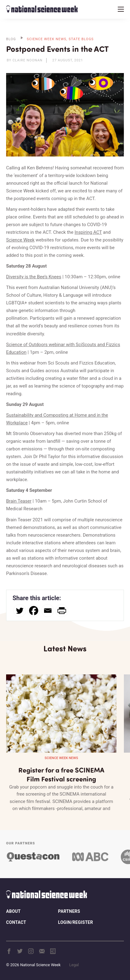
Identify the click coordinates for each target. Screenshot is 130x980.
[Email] (48, 611)
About (13, 911)
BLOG (11, 39)
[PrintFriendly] (62, 611)
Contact (16, 922)
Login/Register (76, 922)
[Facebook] (34, 611)
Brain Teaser (19, 501)
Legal (74, 965)
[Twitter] (20, 611)
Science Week (20, 240)
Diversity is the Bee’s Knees (34, 277)
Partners (69, 911)
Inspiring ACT (88, 232)
